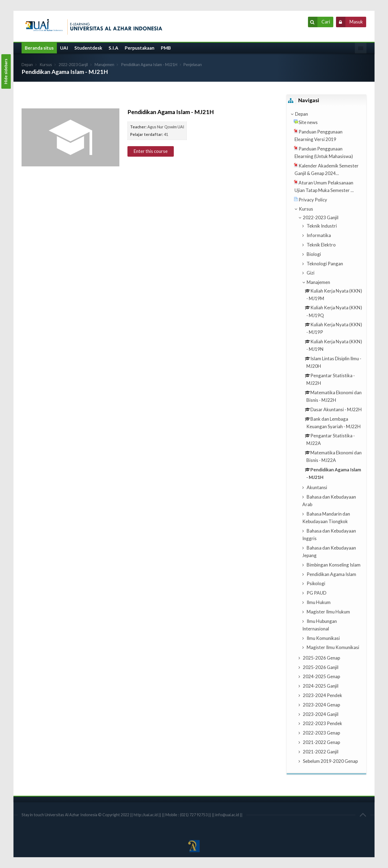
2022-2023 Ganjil (73, 65)
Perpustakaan (140, 48)
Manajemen (104, 65)
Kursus (46, 65)
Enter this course (151, 151)
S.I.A (113, 48)
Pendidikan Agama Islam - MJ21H (149, 65)
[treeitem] (326, 114)
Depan (27, 65)
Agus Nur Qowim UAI (166, 127)
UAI (64, 48)
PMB (166, 48)
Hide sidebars (6, 71)
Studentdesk (88, 48)
